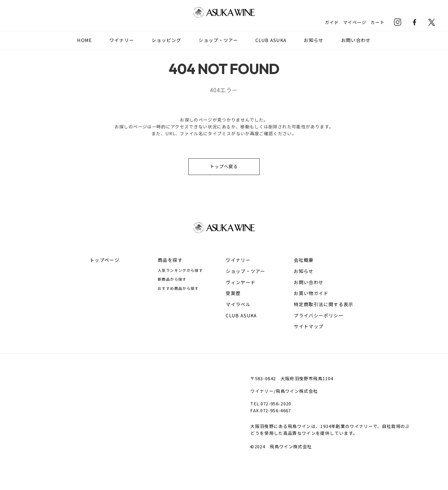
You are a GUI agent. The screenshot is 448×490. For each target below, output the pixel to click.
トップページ (105, 260)
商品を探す (170, 260)
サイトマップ (309, 326)
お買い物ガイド (311, 293)
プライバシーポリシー (319, 315)
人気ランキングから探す (180, 270)
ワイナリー (238, 260)
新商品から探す (172, 279)
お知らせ (314, 40)
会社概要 (304, 260)
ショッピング (166, 40)
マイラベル (238, 304)
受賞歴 (233, 293)
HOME (84, 40)
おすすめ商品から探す (178, 288)
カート (378, 22)
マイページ (355, 22)
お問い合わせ (356, 40)
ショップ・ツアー (218, 40)
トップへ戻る (224, 166)
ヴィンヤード (241, 282)
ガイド (332, 22)
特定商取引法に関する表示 (323, 304)
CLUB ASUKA (271, 40)
